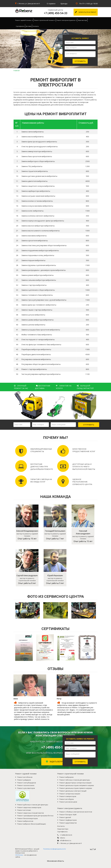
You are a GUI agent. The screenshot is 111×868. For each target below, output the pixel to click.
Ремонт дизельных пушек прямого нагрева (76, 788)
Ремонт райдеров (24, 780)
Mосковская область (55, 861)
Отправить (80, 61)
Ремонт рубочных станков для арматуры (33, 805)
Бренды (64, 4)
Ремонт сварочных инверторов (29, 807)
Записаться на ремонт (86, 12)
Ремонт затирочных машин (70, 794)
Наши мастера (82, 20)
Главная (16, 70)
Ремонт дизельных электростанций (73, 791)
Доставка (29, 26)
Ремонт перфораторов (68, 820)
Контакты (36, 26)
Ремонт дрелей (65, 817)
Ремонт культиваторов (26, 788)
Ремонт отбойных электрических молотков (76, 812)
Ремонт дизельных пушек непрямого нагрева (77, 785)
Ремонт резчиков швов (68, 802)
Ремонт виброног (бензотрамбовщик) (32, 824)
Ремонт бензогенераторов (27, 818)
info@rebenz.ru (66, 840)
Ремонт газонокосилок (26, 785)
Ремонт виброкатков (25, 821)
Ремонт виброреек (67, 777)
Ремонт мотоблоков (25, 777)
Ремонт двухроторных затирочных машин (75, 783)
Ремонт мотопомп (24, 810)
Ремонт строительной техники (45, 20)
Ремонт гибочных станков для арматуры (75, 780)
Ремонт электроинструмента (67, 20)
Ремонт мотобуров (67, 799)
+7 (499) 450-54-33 (56, 13)
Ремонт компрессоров (68, 796)
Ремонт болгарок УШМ (68, 815)
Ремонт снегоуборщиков (27, 783)
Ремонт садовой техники (24, 20)
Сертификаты (20, 26)
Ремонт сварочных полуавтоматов (31, 813)
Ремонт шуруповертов (68, 823)
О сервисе (51, 4)
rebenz (62, 838)
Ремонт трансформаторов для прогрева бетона (35, 816)
